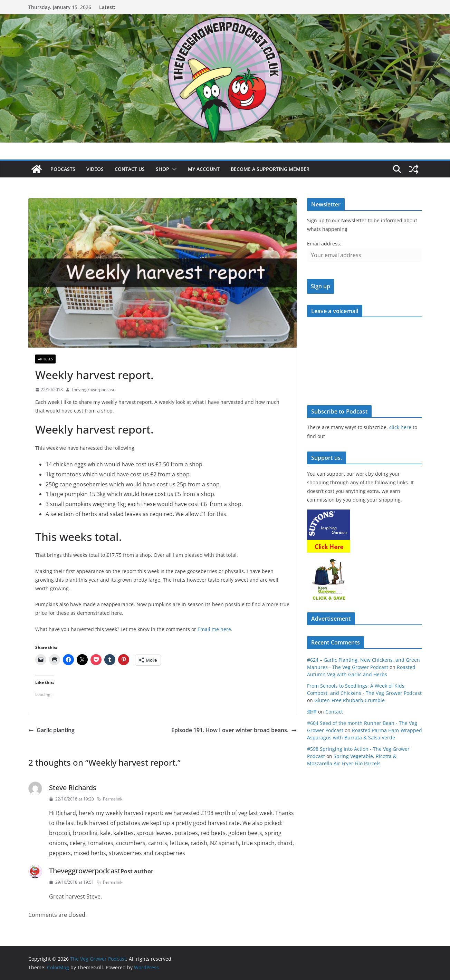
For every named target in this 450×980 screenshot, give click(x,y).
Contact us (130, 169)
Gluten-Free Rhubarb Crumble (350, 700)
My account (204, 169)
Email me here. (215, 629)
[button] (173, 169)
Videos (95, 169)
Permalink (109, 799)
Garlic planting (51, 730)
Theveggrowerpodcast (93, 390)
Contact (334, 712)
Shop (162, 169)
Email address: (324, 244)
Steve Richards (73, 788)
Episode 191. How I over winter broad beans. (234, 730)
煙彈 (312, 712)
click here (400, 427)
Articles (45, 359)
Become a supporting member (270, 169)
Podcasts (63, 169)
